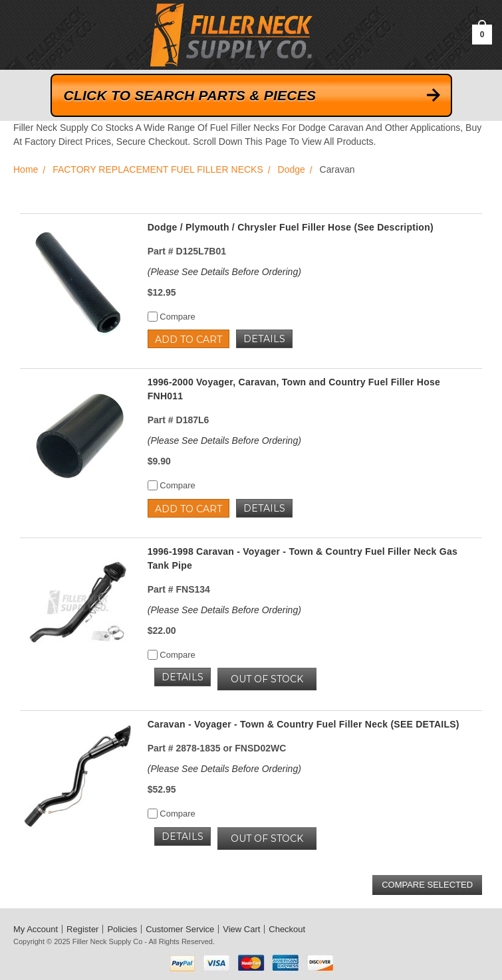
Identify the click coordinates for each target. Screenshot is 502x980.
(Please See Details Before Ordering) (224, 272)
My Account (36, 929)
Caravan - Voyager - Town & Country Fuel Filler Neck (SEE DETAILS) (304, 724)
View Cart (241, 929)
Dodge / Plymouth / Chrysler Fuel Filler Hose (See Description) (291, 227)
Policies (122, 929)
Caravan (337, 169)
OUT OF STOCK (267, 679)
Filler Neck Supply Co (108, 941)
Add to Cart (188, 340)
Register (82, 929)
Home (26, 169)
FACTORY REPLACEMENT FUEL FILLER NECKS (158, 169)
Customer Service (180, 929)
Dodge (292, 169)
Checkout (287, 929)
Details (264, 339)
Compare (172, 317)
